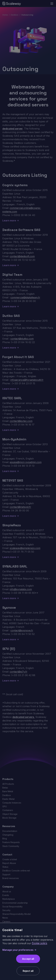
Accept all (28, 959)
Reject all (28, 971)
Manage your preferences (19, 950)
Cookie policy (39, 943)
